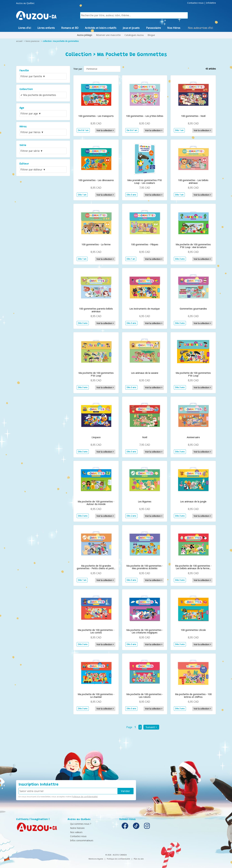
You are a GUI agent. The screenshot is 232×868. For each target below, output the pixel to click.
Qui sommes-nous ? (79, 824)
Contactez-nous (195, 3)
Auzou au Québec (25, 3)
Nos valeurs (75, 832)
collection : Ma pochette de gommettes (61, 41)
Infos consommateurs (80, 840)
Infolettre (211, 3)
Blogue (151, 35)
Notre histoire (76, 828)
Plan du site (139, 859)
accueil (19, 41)
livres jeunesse (33, 41)
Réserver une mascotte (108, 35)
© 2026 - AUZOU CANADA (116, 855)
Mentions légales (96, 859)
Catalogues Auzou (134, 35)
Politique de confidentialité (85, 797)
